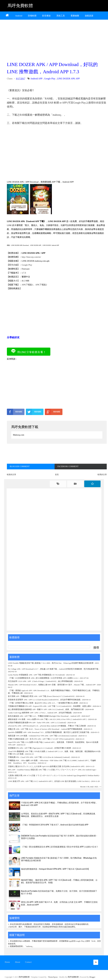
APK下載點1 (27, 285)
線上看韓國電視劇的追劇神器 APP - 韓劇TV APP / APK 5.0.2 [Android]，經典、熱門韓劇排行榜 (46, 709)
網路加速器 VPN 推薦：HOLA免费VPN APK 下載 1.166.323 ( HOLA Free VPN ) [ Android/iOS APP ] (47, 719)
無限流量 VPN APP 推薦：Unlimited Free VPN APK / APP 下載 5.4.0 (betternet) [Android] (42, 736)
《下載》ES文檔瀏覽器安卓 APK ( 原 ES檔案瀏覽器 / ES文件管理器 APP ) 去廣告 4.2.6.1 (43, 678)
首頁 (57, 475)
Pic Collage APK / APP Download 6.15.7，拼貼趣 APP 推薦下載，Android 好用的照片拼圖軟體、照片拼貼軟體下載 (53, 669)
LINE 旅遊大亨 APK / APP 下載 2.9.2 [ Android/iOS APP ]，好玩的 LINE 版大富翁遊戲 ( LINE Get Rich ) (49, 781)
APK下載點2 (41, 285)
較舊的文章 (102, 475)
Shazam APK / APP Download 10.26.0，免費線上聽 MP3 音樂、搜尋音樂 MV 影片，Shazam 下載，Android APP (52, 685)
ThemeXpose (53, 977)
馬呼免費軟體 (20, 6)
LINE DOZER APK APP (68, 79)
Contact (28, 962)
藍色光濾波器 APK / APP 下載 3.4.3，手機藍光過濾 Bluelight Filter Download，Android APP (44, 716)
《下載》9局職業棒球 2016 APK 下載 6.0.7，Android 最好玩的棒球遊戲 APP (55, 825)
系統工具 (61, 16)
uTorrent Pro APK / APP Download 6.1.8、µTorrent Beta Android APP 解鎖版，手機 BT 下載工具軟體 (47, 726)
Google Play (50, 79)
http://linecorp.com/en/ (31, 257)
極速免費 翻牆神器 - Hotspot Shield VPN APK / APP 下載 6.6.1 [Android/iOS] (55, 869)
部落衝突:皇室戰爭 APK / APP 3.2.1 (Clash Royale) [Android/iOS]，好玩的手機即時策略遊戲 (44, 700)
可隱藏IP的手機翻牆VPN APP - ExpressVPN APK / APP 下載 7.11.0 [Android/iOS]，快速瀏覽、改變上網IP (50, 706)
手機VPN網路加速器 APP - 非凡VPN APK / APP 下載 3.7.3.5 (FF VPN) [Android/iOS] (41, 739)
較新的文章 (11, 475)
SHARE (15, 412)
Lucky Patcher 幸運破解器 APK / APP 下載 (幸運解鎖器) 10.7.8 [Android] (37, 675)
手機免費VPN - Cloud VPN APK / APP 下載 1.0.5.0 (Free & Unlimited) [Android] (39, 757)
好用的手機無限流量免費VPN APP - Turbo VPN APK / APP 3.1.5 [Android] (37, 723)
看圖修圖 (75, 16)
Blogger (92, 977)
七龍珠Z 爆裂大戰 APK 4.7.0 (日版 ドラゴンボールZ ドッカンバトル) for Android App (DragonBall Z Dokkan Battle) (54, 775)
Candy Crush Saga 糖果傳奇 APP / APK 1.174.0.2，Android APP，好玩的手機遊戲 (40, 713)
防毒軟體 (32, 16)
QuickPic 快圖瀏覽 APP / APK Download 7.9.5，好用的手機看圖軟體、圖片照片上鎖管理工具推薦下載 (49, 732)
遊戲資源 (89, 16)
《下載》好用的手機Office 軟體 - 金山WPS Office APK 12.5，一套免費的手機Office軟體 (43, 703)
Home (7, 962)
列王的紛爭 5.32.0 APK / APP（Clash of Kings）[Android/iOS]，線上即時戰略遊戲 (40, 681)
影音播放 (46, 16)
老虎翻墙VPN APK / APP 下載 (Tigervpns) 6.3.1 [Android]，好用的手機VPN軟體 (39, 748)
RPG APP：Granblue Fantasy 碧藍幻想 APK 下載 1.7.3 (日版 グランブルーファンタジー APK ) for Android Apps (52, 770)
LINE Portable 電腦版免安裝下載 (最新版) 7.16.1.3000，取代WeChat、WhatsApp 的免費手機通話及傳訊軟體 (51, 663)
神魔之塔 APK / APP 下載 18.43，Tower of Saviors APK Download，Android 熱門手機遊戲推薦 (45, 729)
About (18, 962)
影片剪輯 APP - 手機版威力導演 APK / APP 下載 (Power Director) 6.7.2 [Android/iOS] (41, 696)
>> (100, 787)
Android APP (36, 79)
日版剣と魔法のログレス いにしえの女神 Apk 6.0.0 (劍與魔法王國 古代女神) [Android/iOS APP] (46, 766)
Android (19, 16)
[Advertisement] (57, 40)
